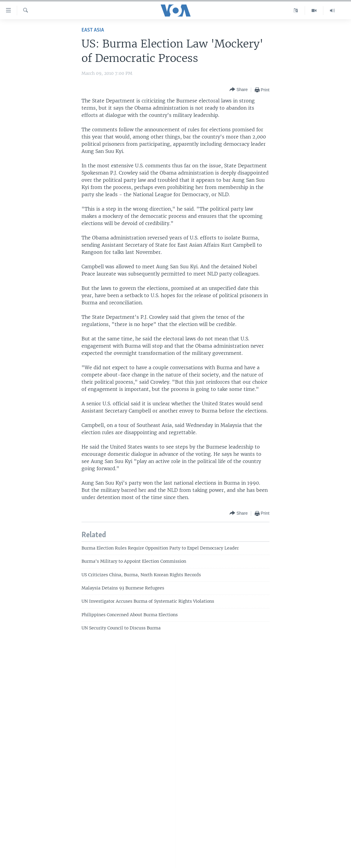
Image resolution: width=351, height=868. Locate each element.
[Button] (239, 90)
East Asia (93, 30)
